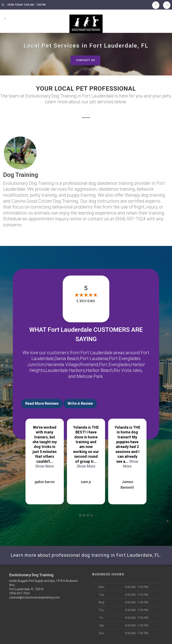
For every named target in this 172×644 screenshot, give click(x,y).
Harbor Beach (99, 370)
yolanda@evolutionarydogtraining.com (35, 597)
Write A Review (80, 403)
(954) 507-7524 (19, 593)
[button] (80, 515)
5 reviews (86, 301)
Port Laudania (94, 358)
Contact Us (85, 60)
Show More (86, 466)
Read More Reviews (42, 403)
